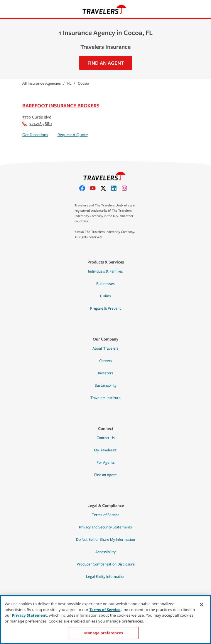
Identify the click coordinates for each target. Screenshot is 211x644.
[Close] (202, 605)
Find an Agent (105, 475)
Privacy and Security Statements (105, 527)
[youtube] (95, 188)
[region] (105, 620)
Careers (106, 361)
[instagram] (127, 188)
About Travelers (105, 348)
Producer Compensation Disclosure (106, 564)
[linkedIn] (116, 188)
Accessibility (105, 552)
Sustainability (106, 386)
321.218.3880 (37, 124)
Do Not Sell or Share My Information (105, 540)
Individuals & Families (105, 271)
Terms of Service (106, 515)
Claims (105, 296)
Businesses (105, 284)
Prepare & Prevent (105, 308)
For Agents (106, 463)
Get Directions (35, 135)
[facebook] (85, 188)
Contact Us (106, 438)
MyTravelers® (105, 450)
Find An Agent (106, 63)
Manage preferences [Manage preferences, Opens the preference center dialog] (104, 633)
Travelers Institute (105, 398)
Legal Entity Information (106, 577)
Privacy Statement (29, 615)
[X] (106, 188)
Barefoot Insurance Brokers (61, 105)
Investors (106, 373)
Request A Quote (73, 135)
